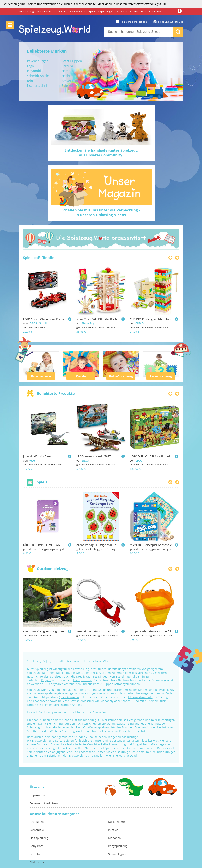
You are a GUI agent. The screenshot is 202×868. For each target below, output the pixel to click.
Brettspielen (40, 741)
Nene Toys (89, 323)
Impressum (37, 795)
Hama (66, 71)
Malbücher (37, 862)
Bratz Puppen (72, 61)
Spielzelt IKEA (71, 86)
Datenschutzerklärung (45, 803)
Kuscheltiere (41, 376)
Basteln (35, 854)
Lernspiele (37, 830)
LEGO (85, 460)
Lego (30, 66)
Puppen (46, 680)
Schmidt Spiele (38, 76)
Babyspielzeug (118, 846)
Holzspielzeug (39, 838)
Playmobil (34, 71)
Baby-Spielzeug (121, 376)
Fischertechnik (38, 86)
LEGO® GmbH (38, 323)
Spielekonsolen (69, 697)
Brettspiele (37, 822)
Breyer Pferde (72, 81)
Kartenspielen (64, 741)
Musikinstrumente (140, 697)
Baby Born (37, 846)
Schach (126, 701)
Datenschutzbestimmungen (144, 4)
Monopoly (107, 701)
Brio (30, 81)
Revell (32, 460)
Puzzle (81, 376)
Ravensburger (37, 61)
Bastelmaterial (125, 676)
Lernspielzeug (161, 376)
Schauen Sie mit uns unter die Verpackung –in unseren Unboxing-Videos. (101, 212)
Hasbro (67, 76)
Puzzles (113, 830)
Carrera (67, 66)
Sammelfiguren (118, 854)
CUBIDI (140, 323)
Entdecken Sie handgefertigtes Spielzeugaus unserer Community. (101, 153)
